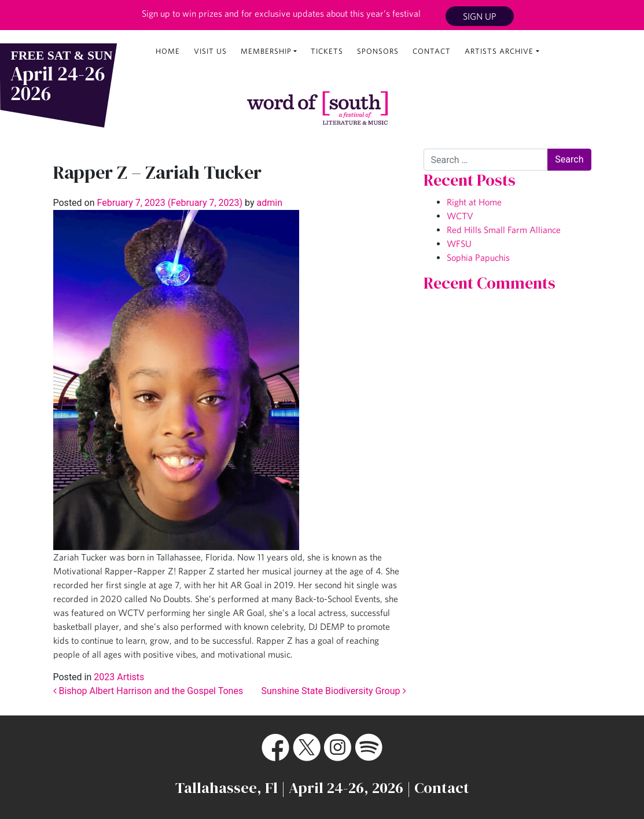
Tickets (327, 51)
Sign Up (480, 16)
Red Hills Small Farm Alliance (504, 230)
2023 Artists (119, 677)
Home (168, 51)
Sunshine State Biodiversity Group (334, 691)
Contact (432, 51)
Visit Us (210, 51)
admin (268, 203)
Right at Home (474, 202)
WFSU (459, 244)
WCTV (460, 216)
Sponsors (378, 51)
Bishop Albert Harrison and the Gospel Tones (148, 691)
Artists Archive (499, 51)
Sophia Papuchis (478, 257)
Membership (266, 51)
